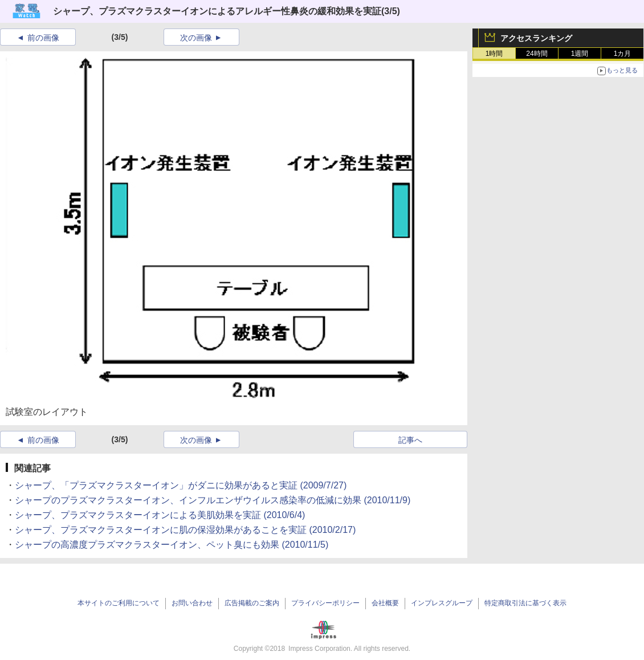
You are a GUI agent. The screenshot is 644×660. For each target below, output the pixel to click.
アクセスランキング (536, 38)
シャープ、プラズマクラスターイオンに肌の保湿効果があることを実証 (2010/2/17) (185, 530)
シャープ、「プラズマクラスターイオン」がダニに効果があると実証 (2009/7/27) (181, 485)
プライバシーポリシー (325, 603)
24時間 (537, 54)
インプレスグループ (442, 603)
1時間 (494, 54)
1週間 (580, 54)
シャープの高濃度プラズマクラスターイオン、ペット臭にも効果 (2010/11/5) (172, 545)
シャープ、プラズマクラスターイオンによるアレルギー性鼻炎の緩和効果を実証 (217, 11)
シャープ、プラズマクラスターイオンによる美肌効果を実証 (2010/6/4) (160, 515)
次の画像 (196, 38)
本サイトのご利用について (119, 603)
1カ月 (623, 54)
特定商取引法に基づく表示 (525, 603)
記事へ (410, 440)
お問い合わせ (192, 603)
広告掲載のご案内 (252, 603)
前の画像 (43, 38)
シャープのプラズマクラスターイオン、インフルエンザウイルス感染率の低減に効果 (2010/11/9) (213, 500)
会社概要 (385, 603)
